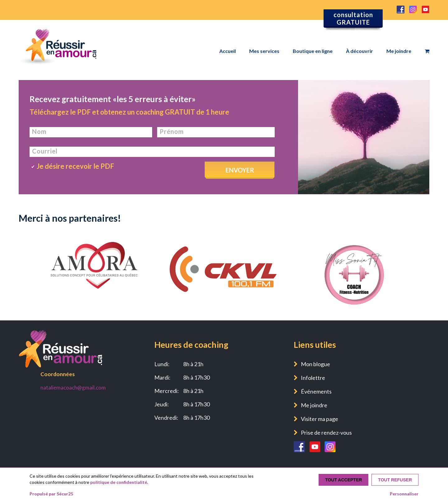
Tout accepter (343, 480)
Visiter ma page (320, 419)
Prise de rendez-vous (326, 432)
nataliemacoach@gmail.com (73, 388)
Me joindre (399, 51)
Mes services (264, 51)
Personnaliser (404, 494)
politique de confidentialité (119, 482)
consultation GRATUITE (353, 18)
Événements (316, 391)
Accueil (228, 51)
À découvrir (359, 51)
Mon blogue (315, 364)
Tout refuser (395, 480)
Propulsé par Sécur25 (51, 494)
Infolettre (313, 378)
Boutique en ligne (313, 51)
